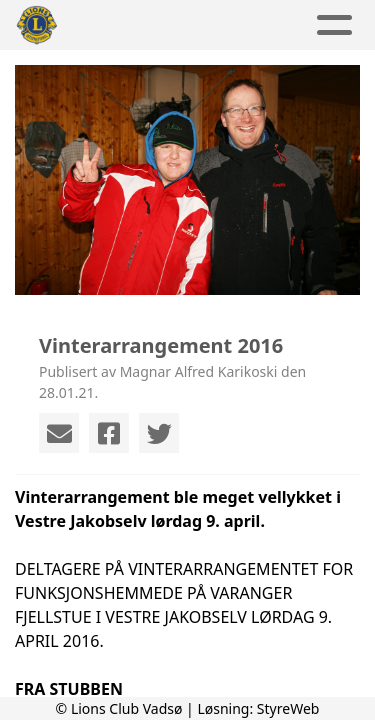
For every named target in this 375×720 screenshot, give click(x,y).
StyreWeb (288, 708)
